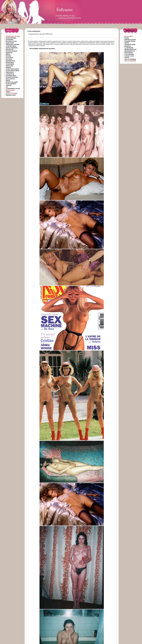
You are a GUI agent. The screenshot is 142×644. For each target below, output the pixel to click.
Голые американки (34, 31)
